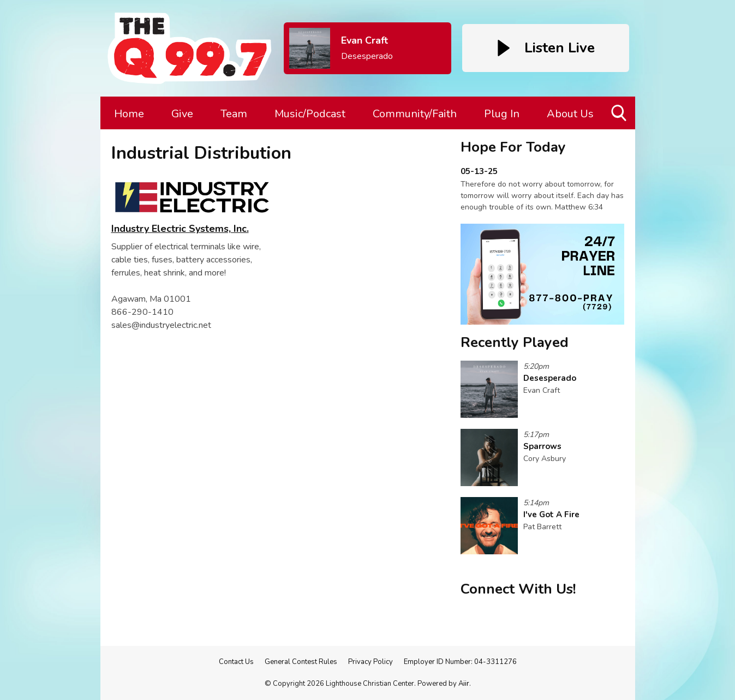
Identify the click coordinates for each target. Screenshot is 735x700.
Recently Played (515, 342)
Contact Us (236, 662)
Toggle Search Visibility (620, 117)
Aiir (464, 684)
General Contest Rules (301, 662)
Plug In (502, 114)
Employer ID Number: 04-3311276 (460, 662)
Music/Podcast (310, 114)
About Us (570, 114)
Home (129, 114)
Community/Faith (415, 114)
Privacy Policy (371, 662)
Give (182, 114)
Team (234, 114)
